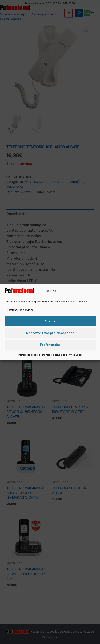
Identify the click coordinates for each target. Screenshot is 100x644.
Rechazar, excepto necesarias (50, 333)
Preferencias (50, 345)
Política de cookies (29, 355)
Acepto (50, 321)
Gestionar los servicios (20, 310)
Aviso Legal (75, 355)
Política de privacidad (55, 355)
